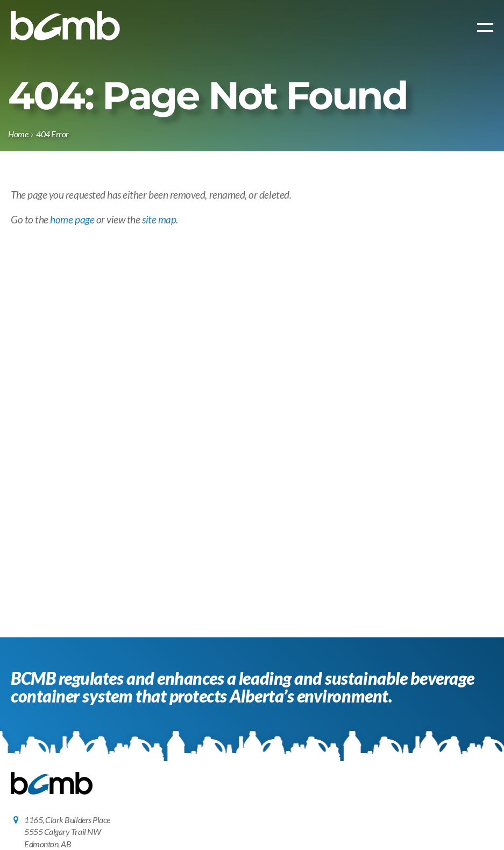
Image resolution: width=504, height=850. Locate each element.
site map (159, 220)
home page (72, 220)
